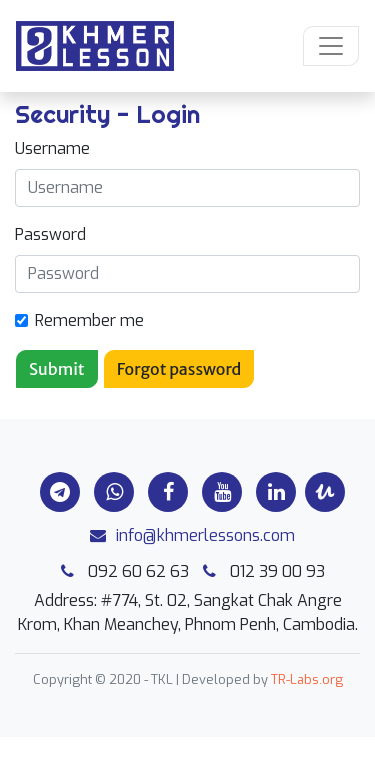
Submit (57, 369)
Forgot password (179, 369)
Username (52, 148)
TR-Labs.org (307, 679)
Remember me (89, 320)
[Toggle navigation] (331, 46)
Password (50, 234)
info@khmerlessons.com (187, 535)
